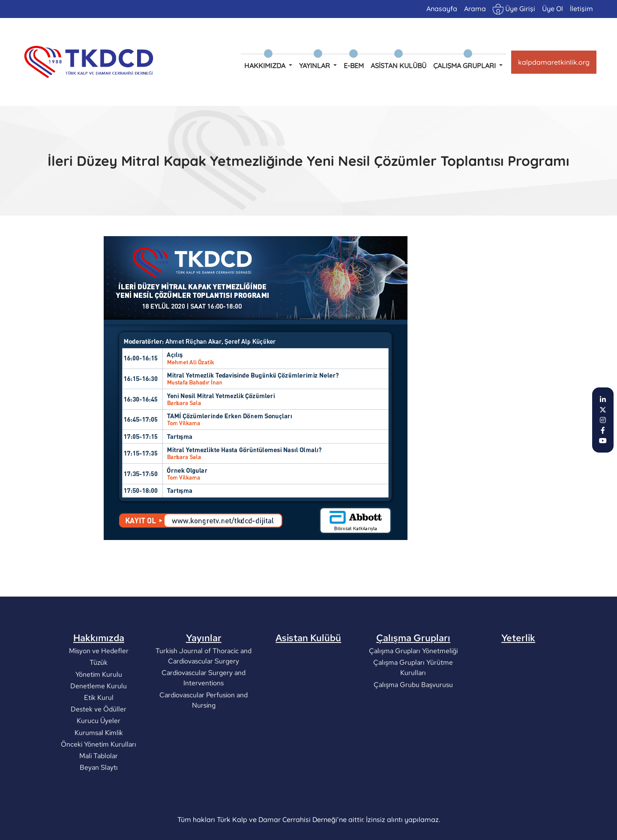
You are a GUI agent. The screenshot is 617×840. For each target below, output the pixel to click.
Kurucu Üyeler (99, 754)
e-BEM (354, 66)
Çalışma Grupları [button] (465, 66)
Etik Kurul (99, 731)
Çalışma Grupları (413, 671)
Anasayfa (442, 9)
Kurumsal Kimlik (99, 766)
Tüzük (99, 696)
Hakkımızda (99, 671)
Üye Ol (553, 9)
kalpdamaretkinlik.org (554, 62)
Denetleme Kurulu (99, 719)
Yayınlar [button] (315, 66)
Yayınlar (204, 671)
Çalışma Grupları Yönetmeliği (413, 684)
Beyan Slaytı (99, 801)
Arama (475, 9)
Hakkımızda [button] (266, 66)
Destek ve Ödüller (99, 742)
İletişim (581, 9)
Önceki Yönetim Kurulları (99, 777)
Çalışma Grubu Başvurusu (413, 718)
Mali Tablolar (99, 789)
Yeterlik (518, 671)
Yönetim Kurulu (99, 707)
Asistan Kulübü (398, 66)
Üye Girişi (514, 9)
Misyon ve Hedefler (99, 684)
